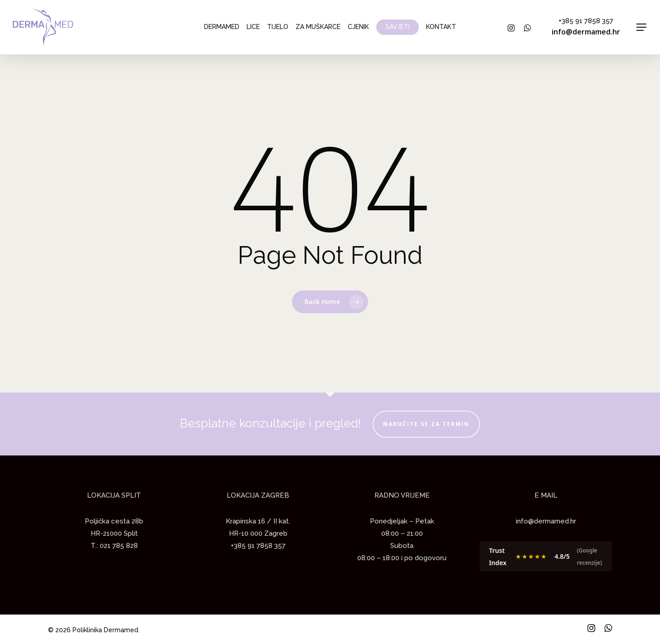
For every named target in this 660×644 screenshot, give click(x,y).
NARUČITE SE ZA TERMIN (426, 424)
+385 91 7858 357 (586, 21)
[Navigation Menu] (642, 27)
